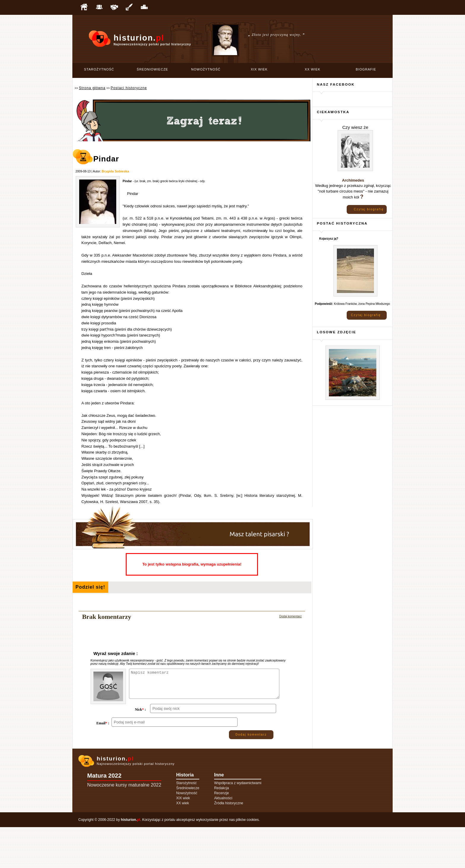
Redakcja (222, 829)
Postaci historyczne (129, 88)
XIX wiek (259, 69)
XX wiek (313, 69)
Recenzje (222, 834)
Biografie (366, 69)
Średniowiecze (152, 69)
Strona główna (92, 88)
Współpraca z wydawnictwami (238, 824)
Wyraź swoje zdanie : (116, 653)
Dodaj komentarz (291, 616)
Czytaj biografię (369, 209)
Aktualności (223, 839)
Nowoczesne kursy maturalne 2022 (124, 826)
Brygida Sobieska (115, 171)
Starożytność (99, 69)
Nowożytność (206, 69)
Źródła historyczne (229, 844)
